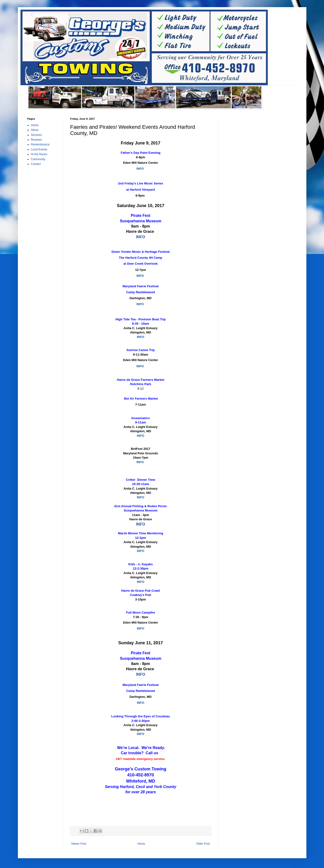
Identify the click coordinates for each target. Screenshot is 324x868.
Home (141, 844)
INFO (140, 169)
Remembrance (40, 144)
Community (38, 159)
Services (36, 135)
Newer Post (79, 844)
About (35, 130)
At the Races (39, 154)
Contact (36, 164)
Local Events (39, 149)
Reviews (36, 140)
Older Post (203, 844)
